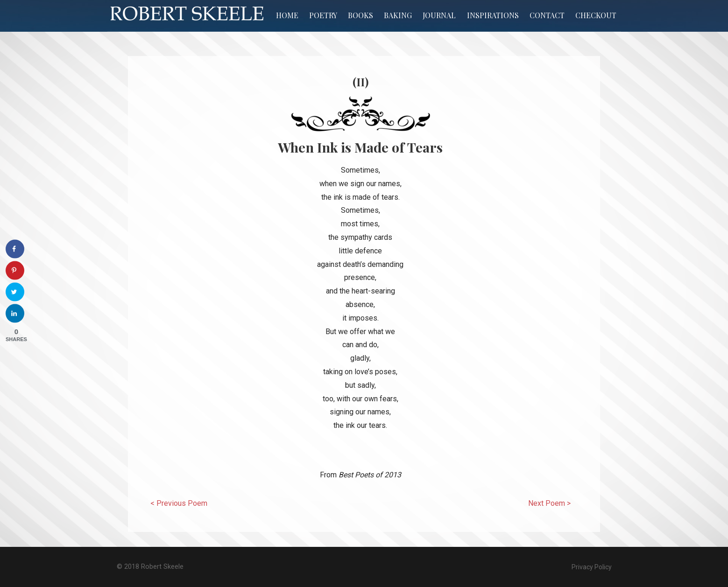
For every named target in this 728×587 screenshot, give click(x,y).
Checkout (596, 15)
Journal (439, 15)
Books (360, 15)
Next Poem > (549, 503)
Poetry (323, 15)
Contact (547, 15)
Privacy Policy (592, 567)
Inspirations (493, 15)
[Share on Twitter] (15, 292)
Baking (398, 15)
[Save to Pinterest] (15, 271)
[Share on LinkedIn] (15, 314)
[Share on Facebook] (15, 249)
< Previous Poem (179, 503)
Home (287, 15)
